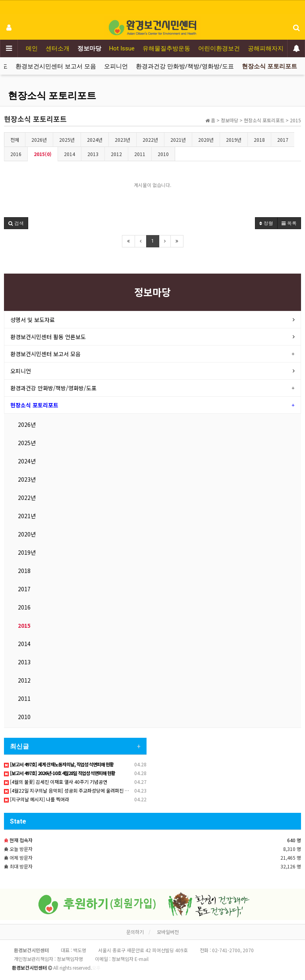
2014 (69, 154)
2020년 (206, 140)
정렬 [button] (266, 223)
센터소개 (58, 48)
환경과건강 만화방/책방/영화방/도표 (185, 66)
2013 (93, 154)
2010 (163, 154)
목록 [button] (289, 223)
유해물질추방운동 (166, 48)
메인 (32, 48)
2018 (259, 140)
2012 (116, 154)
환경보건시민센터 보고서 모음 (56, 66)
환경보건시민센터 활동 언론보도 (48, 337)
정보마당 (89, 48)
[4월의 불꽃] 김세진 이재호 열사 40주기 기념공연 (56, 782)
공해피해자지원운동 (275, 48)
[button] (16, 223)
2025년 (67, 140)
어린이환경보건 (219, 48)
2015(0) (43, 154)
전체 (15, 140)
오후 (96, 967)
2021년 (178, 140)
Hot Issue (122, 48)
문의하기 (135, 932)
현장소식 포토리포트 (269, 66)
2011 (140, 154)
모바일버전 (168, 932)
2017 (283, 140)
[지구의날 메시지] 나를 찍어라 (37, 799)
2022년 (150, 140)
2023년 (123, 140)
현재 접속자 (21, 840)
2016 (16, 154)
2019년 (234, 140)
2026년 (39, 140)
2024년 (95, 140)
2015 (24, 625)
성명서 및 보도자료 (33, 320)
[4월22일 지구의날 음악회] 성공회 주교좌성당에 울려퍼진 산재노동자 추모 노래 (85, 790)
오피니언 (116, 66)
